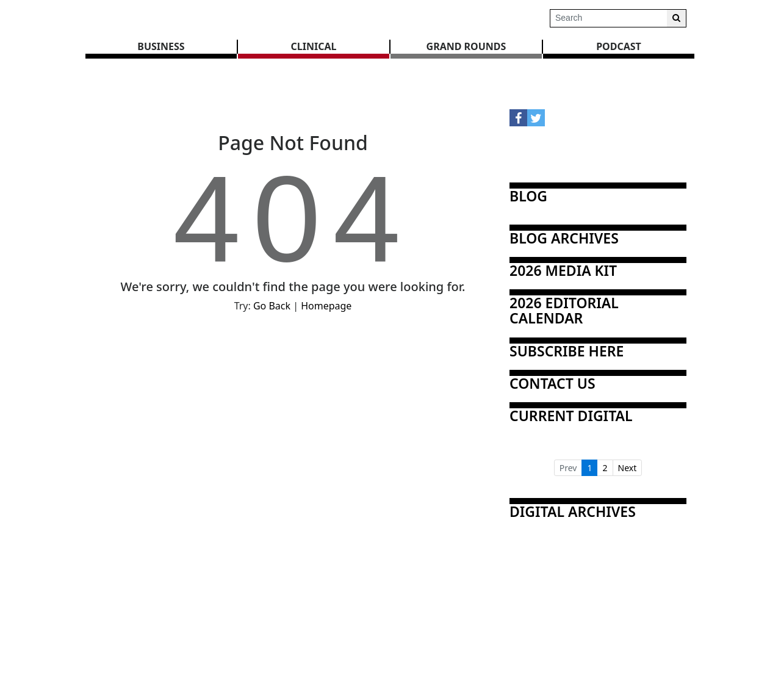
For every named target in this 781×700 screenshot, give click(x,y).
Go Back (272, 306)
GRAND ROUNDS (466, 46)
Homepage (326, 306)
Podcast (619, 46)
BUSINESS (161, 46)
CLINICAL (314, 46)
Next (628, 468)
